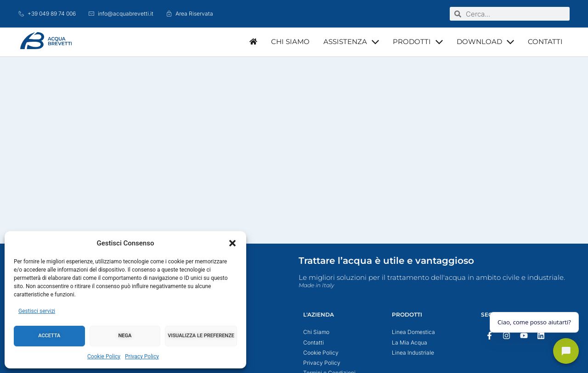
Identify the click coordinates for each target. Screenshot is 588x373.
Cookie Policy (104, 356)
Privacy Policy (142, 356)
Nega (125, 336)
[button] (232, 243)
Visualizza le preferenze (201, 336)
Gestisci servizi (37, 311)
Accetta (49, 336)
